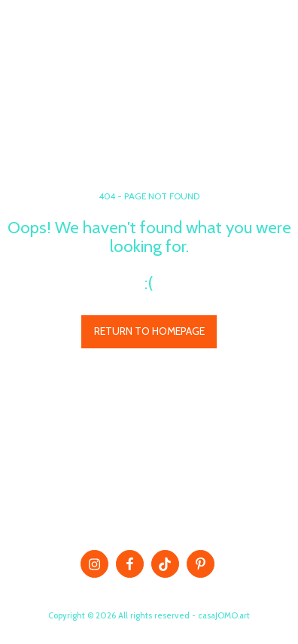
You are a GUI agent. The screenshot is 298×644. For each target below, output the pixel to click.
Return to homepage (149, 331)
